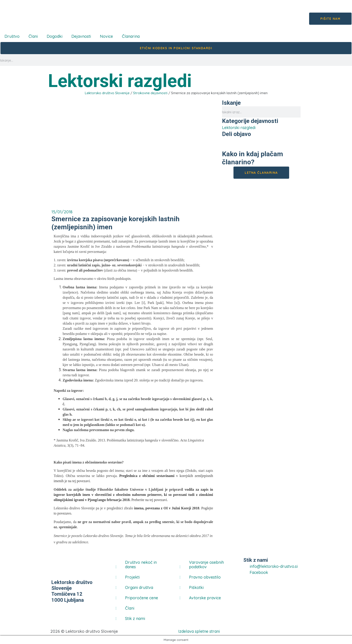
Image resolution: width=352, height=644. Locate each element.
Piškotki (196, 587)
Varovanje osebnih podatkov (206, 565)
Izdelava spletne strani (199, 631)
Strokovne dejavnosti (150, 93)
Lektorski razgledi (120, 81)
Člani (33, 36)
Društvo (12, 36)
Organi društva (139, 587)
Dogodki (55, 36)
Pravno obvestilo (205, 577)
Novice (106, 36)
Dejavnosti (81, 36)
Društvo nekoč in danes (141, 565)
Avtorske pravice (205, 598)
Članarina (131, 36)
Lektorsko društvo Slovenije (107, 93)
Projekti (132, 577)
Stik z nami (135, 618)
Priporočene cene (142, 598)
